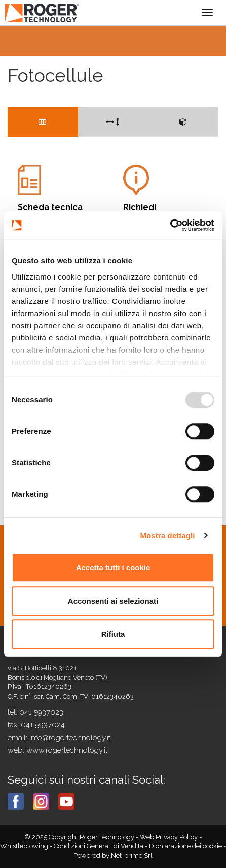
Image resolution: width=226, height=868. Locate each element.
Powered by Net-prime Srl (113, 856)
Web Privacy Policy (169, 837)
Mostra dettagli (167, 535)
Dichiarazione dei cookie (185, 846)
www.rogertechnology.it (67, 750)
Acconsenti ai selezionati (113, 601)
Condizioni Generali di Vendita (99, 846)
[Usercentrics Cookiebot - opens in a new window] (170, 225)
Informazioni (171, 192)
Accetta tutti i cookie (113, 567)
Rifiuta (113, 634)
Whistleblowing (25, 846)
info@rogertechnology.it (70, 738)
